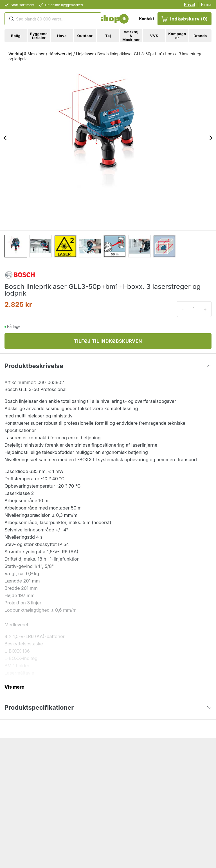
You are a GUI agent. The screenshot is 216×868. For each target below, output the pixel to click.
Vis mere (14, 687)
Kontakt (146, 19)
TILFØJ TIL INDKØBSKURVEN (108, 341)
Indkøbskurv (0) (184, 19)
